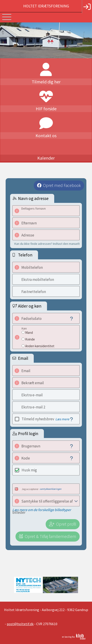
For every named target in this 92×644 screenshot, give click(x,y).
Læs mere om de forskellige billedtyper (42, 510)
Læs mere (62, 419)
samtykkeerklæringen (50, 489)
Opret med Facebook (62, 185)
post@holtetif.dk (20, 624)
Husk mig (29, 470)
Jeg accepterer (42, 489)
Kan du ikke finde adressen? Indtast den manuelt (47, 244)
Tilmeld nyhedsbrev (45, 419)
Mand (29, 333)
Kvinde (30, 339)
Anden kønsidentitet (40, 346)
